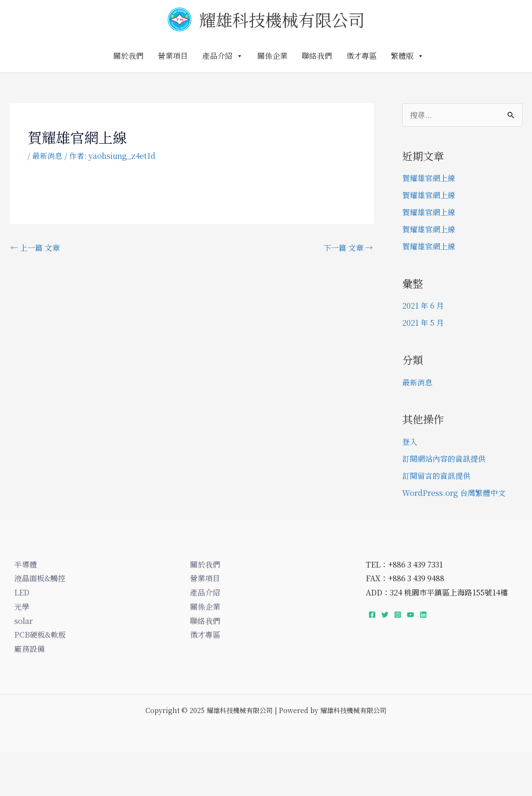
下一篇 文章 (348, 248)
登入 (410, 442)
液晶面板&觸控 (40, 578)
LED (22, 592)
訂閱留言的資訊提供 (436, 476)
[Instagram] (398, 615)
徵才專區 (361, 56)
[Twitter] (385, 615)
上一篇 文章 (35, 248)
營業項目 (173, 56)
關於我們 (128, 56)
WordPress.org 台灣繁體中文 (454, 493)
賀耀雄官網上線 (429, 178)
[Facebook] (372, 615)
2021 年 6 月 (423, 306)
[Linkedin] (423, 615)
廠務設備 (29, 649)
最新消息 (47, 156)
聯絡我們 (317, 56)
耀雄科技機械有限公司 (282, 19)
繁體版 (407, 56)
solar (23, 621)
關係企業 (272, 56)
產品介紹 (223, 56)
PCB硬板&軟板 (40, 635)
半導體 (26, 564)
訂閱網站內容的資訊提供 (444, 459)
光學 (22, 607)
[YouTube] (410, 615)
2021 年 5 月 (423, 323)
